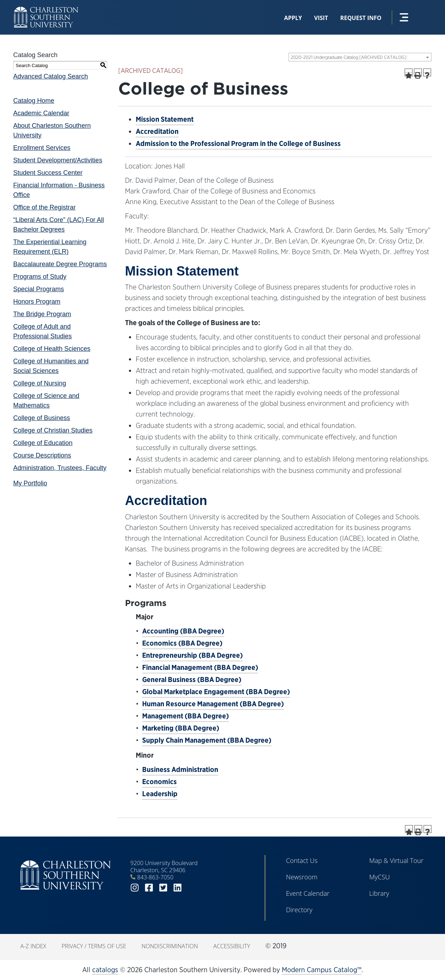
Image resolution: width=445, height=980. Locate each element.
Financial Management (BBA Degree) (200, 667)
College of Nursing (40, 383)
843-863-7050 (155, 877)
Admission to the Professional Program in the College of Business (238, 143)
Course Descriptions (42, 455)
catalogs (105, 970)
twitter (163, 888)
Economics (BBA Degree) (182, 643)
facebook (149, 888)
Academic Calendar (41, 113)
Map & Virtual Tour (396, 860)
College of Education (43, 443)
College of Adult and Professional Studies (42, 331)
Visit (321, 18)
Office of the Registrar (44, 207)
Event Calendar (308, 893)
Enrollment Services (42, 148)
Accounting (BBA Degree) (183, 631)
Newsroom (302, 877)
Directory (299, 910)
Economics (159, 782)
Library (379, 893)
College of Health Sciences (52, 349)
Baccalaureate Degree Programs (60, 264)
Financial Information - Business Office (59, 190)
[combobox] (360, 57)
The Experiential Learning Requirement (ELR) (50, 247)
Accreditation (157, 131)
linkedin (177, 888)
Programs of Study (40, 277)
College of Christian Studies (53, 430)
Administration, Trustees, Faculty (60, 468)
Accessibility (232, 946)
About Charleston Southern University (52, 130)
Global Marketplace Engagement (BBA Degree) (216, 692)
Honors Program (37, 302)
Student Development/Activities (58, 160)
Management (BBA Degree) (186, 716)
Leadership (160, 794)
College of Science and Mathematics (46, 401)
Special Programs (39, 289)
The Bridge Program (42, 314)
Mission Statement (165, 119)
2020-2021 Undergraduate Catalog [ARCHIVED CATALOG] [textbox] (349, 57)
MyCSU (380, 877)
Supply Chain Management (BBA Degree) (207, 740)
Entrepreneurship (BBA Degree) (192, 655)
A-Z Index (33, 946)
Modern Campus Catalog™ (322, 970)
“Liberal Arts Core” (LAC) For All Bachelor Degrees (59, 225)
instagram (135, 888)
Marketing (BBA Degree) (181, 728)
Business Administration (180, 769)
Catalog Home (34, 101)
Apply (293, 18)
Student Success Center (48, 173)
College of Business (42, 418)
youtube (192, 888)
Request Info (361, 18)
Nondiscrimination (170, 946)
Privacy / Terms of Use (94, 946)
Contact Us (302, 860)
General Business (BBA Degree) (192, 680)
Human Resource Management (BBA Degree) (213, 704)
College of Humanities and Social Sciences (51, 366)
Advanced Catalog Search (51, 76)
